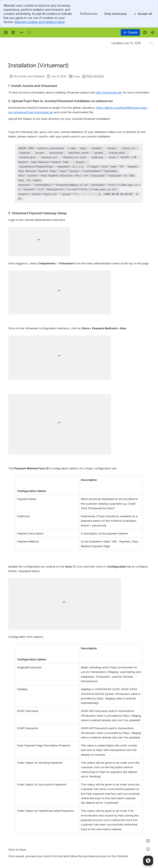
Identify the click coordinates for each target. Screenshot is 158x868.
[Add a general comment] (27, 863)
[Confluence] (21, 32)
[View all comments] (148, 841)
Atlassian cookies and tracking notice (40, 22)
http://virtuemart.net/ (109, 92)
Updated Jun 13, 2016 (126, 43)
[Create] (130, 32)
